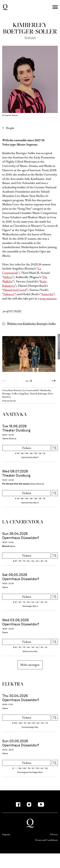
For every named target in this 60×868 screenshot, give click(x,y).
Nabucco (9, 294)
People (10, 128)
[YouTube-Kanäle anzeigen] (41, 804)
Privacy (54, 834)
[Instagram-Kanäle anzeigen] (29, 804)
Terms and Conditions (46, 840)
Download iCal (55, 448)
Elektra (8, 277)
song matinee (48, 299)
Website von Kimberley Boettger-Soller (31, 324)
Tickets (27, 448)
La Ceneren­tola (23, 522)
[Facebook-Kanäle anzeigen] (18, 804)
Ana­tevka (15, 414)
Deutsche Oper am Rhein (5, 7)
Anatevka (47, 294)
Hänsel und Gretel (15, 290)
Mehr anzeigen (30, 665)
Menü (55, 7)
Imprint (6, 834)
